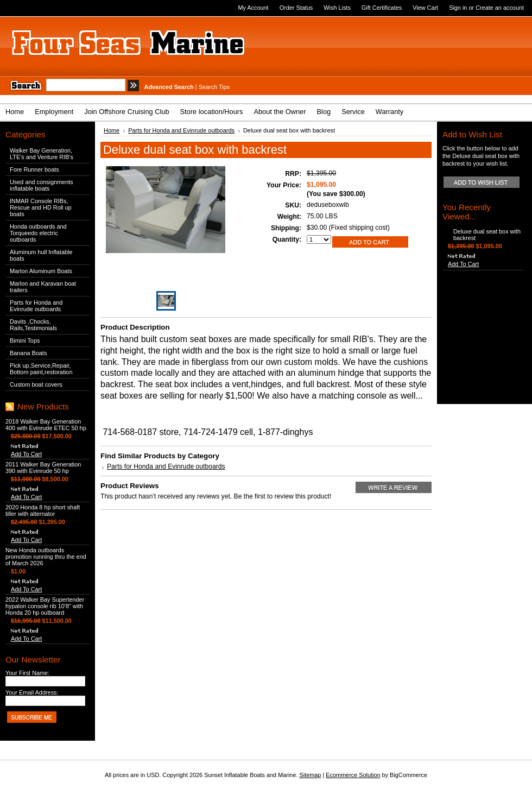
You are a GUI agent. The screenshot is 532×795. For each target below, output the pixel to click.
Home (112, 130)
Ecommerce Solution (353, 775)
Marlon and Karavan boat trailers (43, 287)
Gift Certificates (382, 8)
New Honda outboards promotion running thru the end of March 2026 (46, 557)
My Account (253, 8)
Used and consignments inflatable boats (42, 185)
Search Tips (214, 87)
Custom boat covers (36, 384)
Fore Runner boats (34, 169)
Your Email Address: (32, 692)
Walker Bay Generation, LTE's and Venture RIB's (42, 154)
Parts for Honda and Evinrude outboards (36, 306)
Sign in (458, 8)
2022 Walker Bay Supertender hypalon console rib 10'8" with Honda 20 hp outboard (45, 606)
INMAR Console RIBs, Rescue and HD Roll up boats (41, 207)
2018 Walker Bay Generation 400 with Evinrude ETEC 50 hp (46, 425)
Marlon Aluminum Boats (41, 271)
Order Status (296, 8)
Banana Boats (28, 353)
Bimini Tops (25, 340)
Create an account (500, 8)
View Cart (425, 8)
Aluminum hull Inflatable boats (41, 255)
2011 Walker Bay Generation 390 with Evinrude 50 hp (43, 468)
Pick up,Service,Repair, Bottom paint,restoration (41, 369)
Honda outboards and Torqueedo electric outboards (38, 233)
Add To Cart (26, 454)
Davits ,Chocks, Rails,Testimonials (33, 325)
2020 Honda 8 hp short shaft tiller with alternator (43, 510)
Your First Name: (27, 673)
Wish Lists (337, 8)
